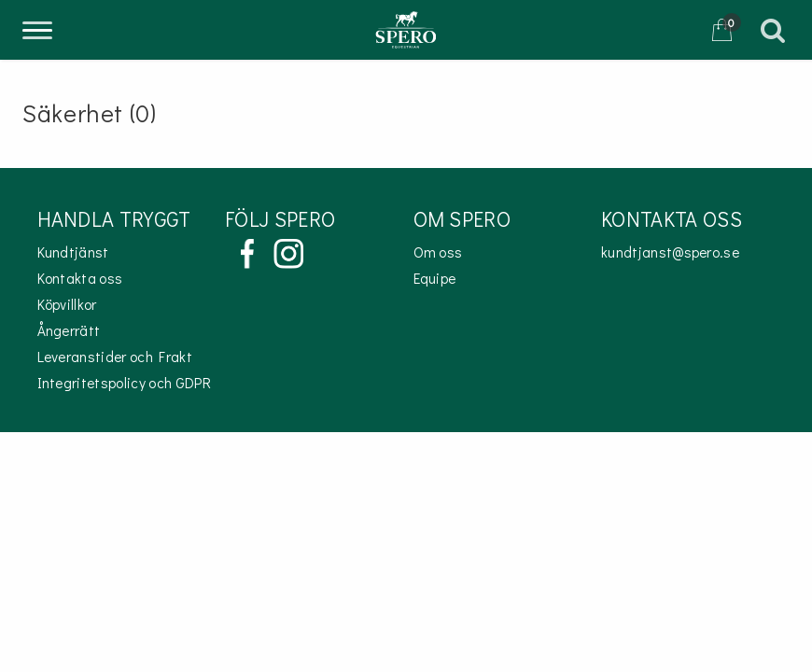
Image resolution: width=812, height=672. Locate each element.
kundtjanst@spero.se (670, 252)
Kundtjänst (73, 252)
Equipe (435, 278)
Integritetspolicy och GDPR (124, 383)
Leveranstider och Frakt (115, 357)
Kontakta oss (80, 278)
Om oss (438, 252)
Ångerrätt (69, 330)
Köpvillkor (67, 304)
